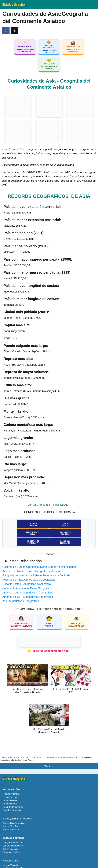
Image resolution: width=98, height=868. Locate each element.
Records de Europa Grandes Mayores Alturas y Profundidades (39, 558)
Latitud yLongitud (19, 524)
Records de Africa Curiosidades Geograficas (29, 571)
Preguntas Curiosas (12, 844)
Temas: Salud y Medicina (15, 815)
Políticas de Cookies (12, 863)
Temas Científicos (11, 818)
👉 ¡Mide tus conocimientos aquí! (49, 642)
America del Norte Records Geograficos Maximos (32, 563)
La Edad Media (10, 792)
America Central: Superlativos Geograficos (28, 584)
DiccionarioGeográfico (79, 533)
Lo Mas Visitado (10, 856)
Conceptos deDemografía (49, 533)
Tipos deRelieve (49, 524)
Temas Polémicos (11, 821)
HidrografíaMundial (19, 533)
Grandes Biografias (12, 802)
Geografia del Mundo (13, 834)
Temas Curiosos (10, 840)
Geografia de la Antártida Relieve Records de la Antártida (36, 567)
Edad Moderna (10, 795)
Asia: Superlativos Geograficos (21, 593)
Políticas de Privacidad (14, 860)
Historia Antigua (10, 789)
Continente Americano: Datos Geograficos (27, 580)
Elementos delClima (79, 524)
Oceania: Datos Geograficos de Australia (27, 575)
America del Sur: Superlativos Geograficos (28, 588)
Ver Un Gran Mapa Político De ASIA (49, 505)
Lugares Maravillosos (13, 837)
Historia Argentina (11, 785)
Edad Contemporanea (13, 798)
